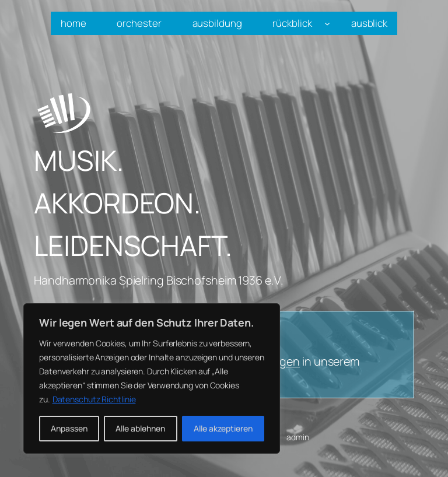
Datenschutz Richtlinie (94, 399)
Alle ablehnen (140, 428)
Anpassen (69, 428)
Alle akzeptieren (223, 428)
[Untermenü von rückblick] (327, 23)
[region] (152, 378)
